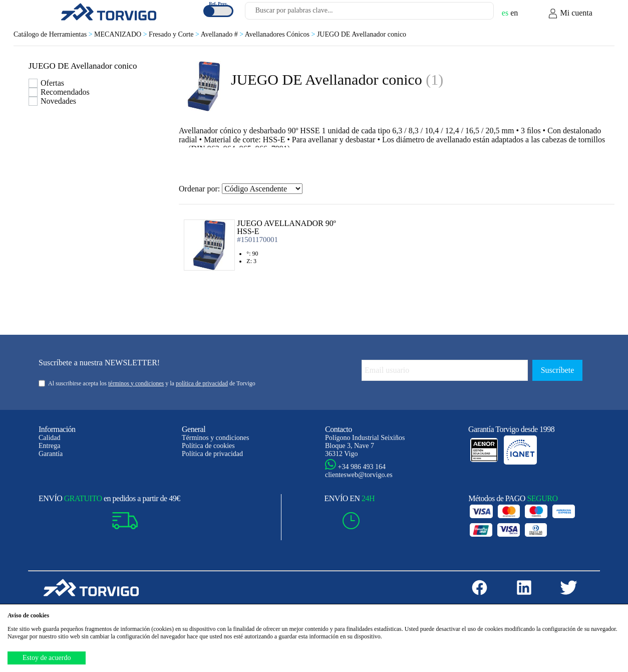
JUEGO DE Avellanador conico (362, 34)
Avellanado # (223, 34)
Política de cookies (208, 446)
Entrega (50, 446)
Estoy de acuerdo (47, 658)
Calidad (50, 438)
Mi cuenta (570, 14)
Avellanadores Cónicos (281, 34)
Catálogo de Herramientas (54, 34)
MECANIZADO (121, 34)
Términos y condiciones (216, 438)
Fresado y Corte (175, 34)
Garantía (51, 454)
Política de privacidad (212, 454)
